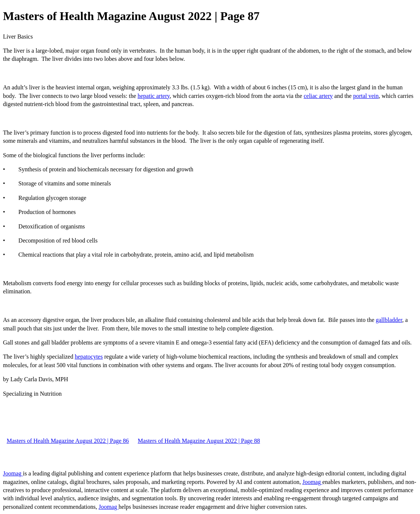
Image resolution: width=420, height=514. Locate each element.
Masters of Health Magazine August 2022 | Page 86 (68, 441)
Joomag (13, 473)
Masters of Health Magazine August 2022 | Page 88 (199, 441)
